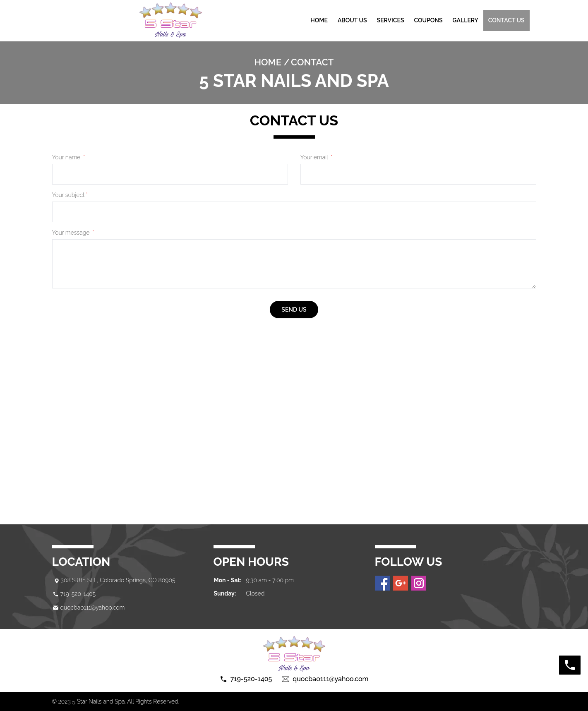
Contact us (506, 20)
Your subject (70, 195)
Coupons (428, 20)
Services (391, 20)
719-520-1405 (78, 594)
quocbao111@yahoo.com (93, 608)
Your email (317, 157)
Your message (73, 233)
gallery (466, 20)
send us (294, 310)
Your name (69, 157)
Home (319, 20)
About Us (352, 20)
